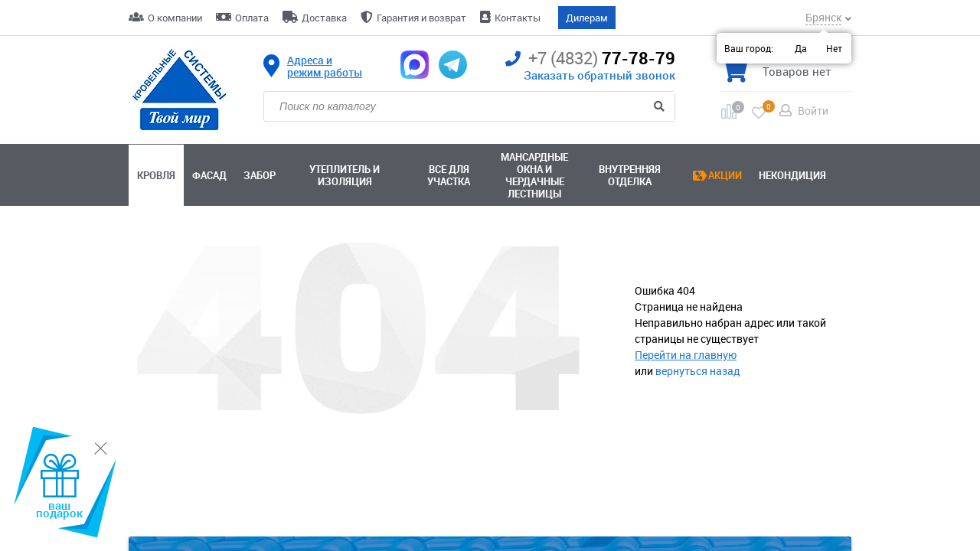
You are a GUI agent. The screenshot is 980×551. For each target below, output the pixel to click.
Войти (813, 111)
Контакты (518, 18)
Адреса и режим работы (325, 67)
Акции (725, 175)
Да (801, 48)
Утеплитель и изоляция (345, 175)
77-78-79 (590, 59)
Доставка (324, 18)
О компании (175, 18)
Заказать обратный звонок (599, 75)
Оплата (252, 18)
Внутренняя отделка (630, 175)
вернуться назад (698, 371)
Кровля (156, 175)
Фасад (209, 175)
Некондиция (792, 175)
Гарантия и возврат (421, 18)
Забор (260, 175)
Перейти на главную (686, 355)
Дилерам (587, 18)
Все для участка (449, 175)
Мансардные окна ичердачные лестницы (534, 175)
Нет (834, 48)
